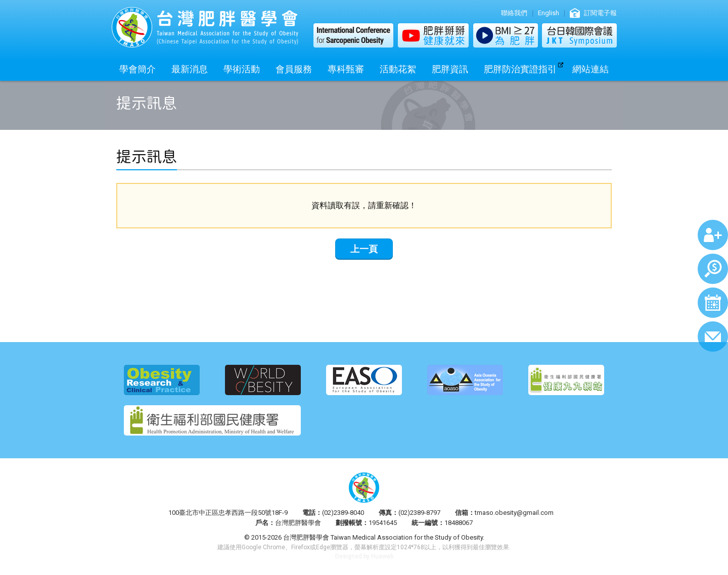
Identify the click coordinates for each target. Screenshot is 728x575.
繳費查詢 (713, 269)
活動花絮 (398, 69)
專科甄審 (346, 69)
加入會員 (713, 235)
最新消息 (190, 69)
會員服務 (294, 69)
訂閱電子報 (600, 13)
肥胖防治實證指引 (520, 69)
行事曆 (713, 303)
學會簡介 (138, 69)
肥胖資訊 (450, 69)
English (549, 13)
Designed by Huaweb (364, 556)
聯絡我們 (514, 13)
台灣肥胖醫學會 (205, 27)
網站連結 (590, 69)
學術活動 (242, 69)
